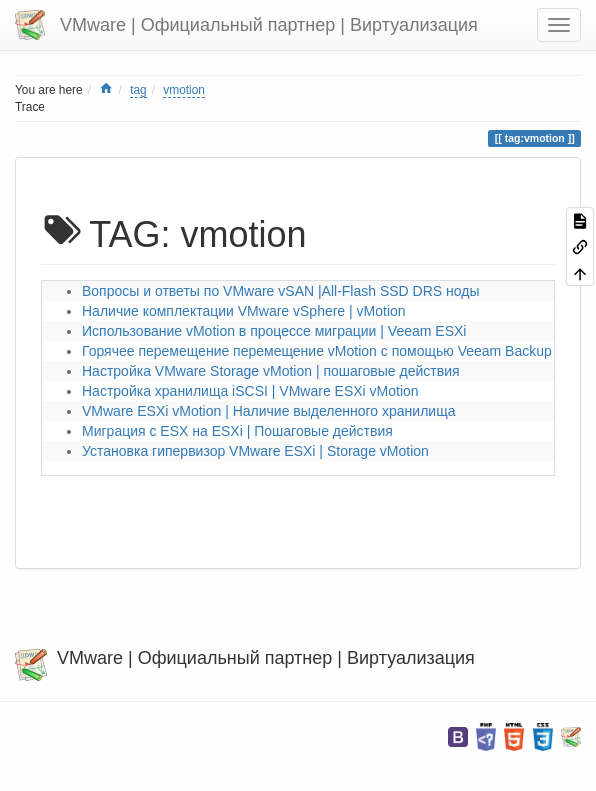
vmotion (184, 90)
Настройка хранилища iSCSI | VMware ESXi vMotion (250, 391)
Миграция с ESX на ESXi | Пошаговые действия (237, 431)
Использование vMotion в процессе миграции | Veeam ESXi (274, 331)
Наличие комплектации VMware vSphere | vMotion (244, 311)
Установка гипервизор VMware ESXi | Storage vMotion (255, 451)
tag (138, 90)
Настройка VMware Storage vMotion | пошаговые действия (271, 371)
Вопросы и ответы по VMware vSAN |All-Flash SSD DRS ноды (281, 291)
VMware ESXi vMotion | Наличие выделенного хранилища (268, 411)
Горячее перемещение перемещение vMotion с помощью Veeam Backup (317, 351)
